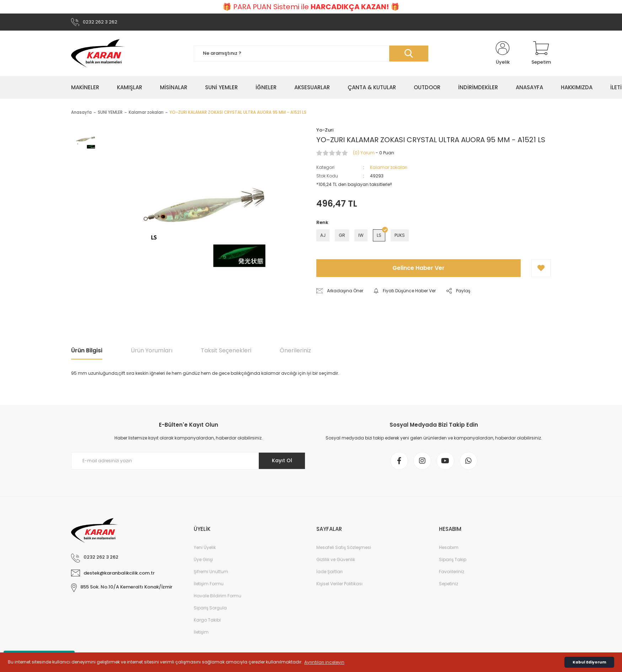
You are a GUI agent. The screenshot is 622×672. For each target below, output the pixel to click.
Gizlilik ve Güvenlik (336, 559)
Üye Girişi (203, 559)
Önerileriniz (295, 350)
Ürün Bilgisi (87, 350)
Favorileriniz (452, 572)
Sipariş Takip (453, 559)
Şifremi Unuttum (211, 572)
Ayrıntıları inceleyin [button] (324, 662)
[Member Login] (503, 53)
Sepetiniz (449, 584)
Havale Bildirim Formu (218, 596)
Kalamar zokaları (389, 167)
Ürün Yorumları (152, 350)
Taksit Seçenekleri (226, 350)
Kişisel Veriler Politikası (339, 584)
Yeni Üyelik (205, 547)
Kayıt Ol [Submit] (282, 460)
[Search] (311, 54)
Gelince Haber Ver (419, 268)
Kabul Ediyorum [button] (589, 662)
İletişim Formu (209, 584)
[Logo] (98, 53)
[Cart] (541, 53)
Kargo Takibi (207, 620)
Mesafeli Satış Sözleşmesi (344, 547)
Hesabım (449, 547)
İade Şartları (329, 572)
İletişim (201, 632)
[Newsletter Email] (188, 461)
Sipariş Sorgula (210, 608)
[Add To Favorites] (541, 268)
